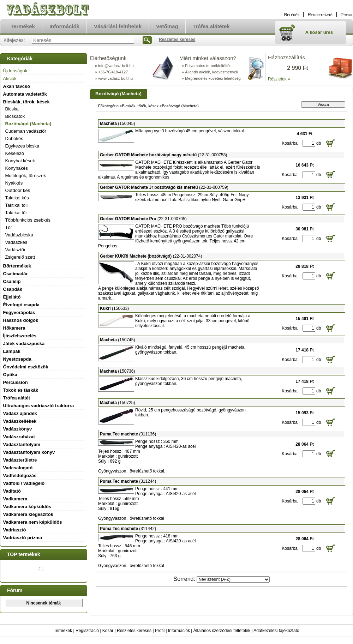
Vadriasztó (15, 530)
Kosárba (290, 143)
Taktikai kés (17, 198)
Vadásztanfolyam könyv (29, 452)
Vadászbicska (19, 235)
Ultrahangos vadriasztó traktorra (39, 406)
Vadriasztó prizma (23, 538)
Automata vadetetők (25, 94)
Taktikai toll (17, 205)
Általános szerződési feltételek (222, 631)
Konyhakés (17, 168)
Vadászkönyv (18, 429)
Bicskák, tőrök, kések (140, 106)
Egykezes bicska (22, 146)
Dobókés (14, 139)
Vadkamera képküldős (27, 507)
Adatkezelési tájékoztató (276, 631)
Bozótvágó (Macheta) (28, 124)
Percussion (16, 382)
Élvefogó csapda (21, 305)
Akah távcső (17, 86)
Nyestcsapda (17, 359)
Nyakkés (14, 183)
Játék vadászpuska (24, 344)
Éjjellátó (12, 297)
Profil (160, 631)
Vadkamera (15, 499)
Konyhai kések (20, 161)
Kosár (108, 631)
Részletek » (279, 79)
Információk (179, 631)
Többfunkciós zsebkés (28, 220)
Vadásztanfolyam (22, 444)
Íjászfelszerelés (20, 336)
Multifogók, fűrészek (26, 176)
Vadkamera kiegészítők (28, 514)
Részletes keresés (134, 631)
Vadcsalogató (18, 468)
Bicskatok (15, 116)
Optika (10, 375)
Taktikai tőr (16, 213)
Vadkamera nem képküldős (33, 522)
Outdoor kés (18, 190)
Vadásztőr (16, 250)
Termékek (63, 631)
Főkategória (108, 106)
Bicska (12, 109)
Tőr (9, 227)
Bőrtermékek (17, 266)
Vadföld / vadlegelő (24, 483)
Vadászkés (16, 242)
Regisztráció (87, 631)
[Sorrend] (233, 579)
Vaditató (12, 491)
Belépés (292, 15)
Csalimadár (16, 274)
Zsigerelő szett (20, 257)
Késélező (15, 153)
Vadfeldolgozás (20, 476)
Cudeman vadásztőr (26, 131)
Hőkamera (14, 328)
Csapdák (13, 289)
